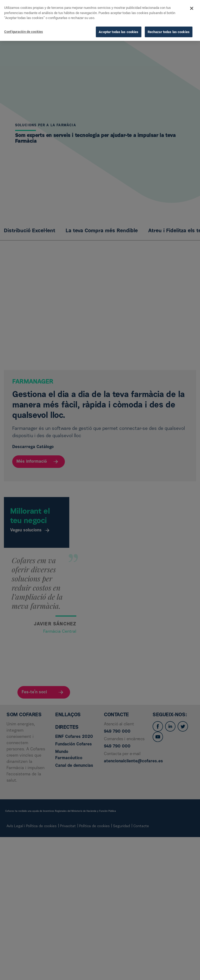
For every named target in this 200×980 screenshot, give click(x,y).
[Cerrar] (192, 7)
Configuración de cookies (24, 30)
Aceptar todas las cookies (118, 30)
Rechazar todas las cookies (169, 30)
